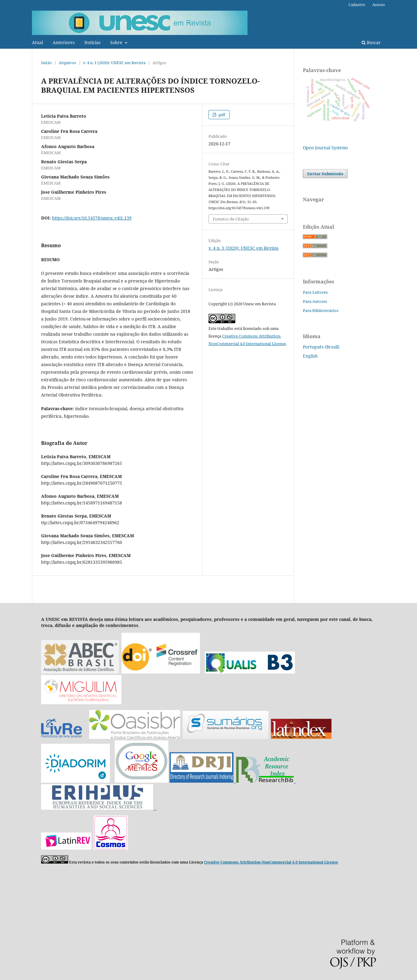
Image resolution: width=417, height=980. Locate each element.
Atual (37, 42)
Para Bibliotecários (321, 310)
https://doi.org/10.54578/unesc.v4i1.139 (92, 218)
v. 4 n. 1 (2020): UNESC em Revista (114, 63)
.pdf (221, 115)
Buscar (371, 42)
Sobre (117, 42)
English (310, 356)
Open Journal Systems (325, 148)
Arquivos (67, 63)
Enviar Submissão (325, 174)
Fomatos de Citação (231, 219)
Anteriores (64, 42)
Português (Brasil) (321, 347)
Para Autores (315, 301)
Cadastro (357, 5)
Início (46, 63)
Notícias (92, 42)
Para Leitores (315, 292)
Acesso (379, 5)
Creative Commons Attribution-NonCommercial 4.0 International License (271, 862)
